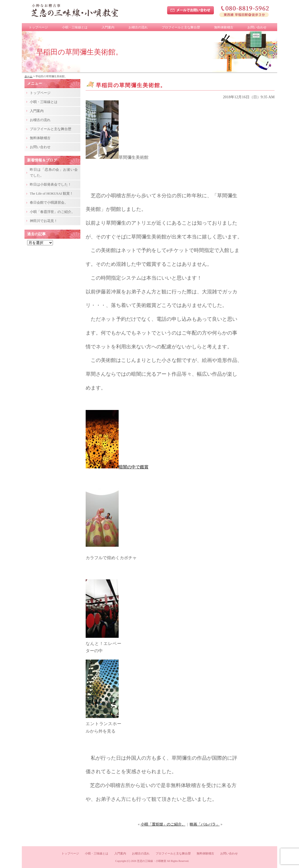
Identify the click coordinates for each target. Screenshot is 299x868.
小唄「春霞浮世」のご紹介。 (52, 212)
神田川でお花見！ (44, 221)
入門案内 (108, 27)
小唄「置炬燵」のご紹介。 (163, 824)
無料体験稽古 (224, 27)
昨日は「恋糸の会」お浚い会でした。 (54, 172)
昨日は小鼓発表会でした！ (51, 184)
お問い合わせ (257, 27)
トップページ (38, 27)
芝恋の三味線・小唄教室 (152, 861)
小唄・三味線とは (75, 27)
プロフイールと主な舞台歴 (181, 27)
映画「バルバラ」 (205, 824)
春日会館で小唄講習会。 (49, 202)
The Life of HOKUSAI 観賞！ (51, 193)
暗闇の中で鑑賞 (117, 467)
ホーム (28, 76)
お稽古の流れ (138, 27)
